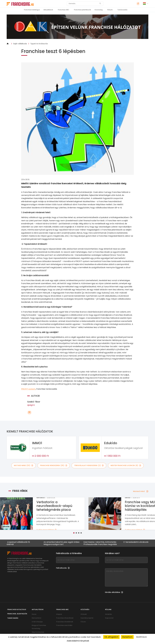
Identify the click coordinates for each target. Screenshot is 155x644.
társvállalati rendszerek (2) (89, 465)
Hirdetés (108, 614)
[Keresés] (83, 4)
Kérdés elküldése (114, 592)
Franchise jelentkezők (83, 10)
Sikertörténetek (38, 632)
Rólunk (110, 10)
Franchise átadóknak (65, 622)
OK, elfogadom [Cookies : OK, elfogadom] (111, 637)
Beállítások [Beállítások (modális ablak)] (141, 637)
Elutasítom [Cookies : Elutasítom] (127, 637)
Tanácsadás (122, 10)
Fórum (83, 622)
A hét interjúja (37, 622)
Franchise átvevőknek (65, 618)
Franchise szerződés (64, 625)
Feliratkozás (63, 568)
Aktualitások (48, 10)
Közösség (99, 10)
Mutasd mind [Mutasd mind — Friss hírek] (141, 491)
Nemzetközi (36, 618)
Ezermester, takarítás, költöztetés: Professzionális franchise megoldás (102, 543)
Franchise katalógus (32, 10)
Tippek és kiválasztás (39, 44)
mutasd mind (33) (24, 465)
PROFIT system (28, 389)
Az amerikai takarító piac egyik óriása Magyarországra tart (63, 543)
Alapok (59, 614)
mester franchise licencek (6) (126, 465)
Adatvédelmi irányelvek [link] (78, 641)
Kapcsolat (109, 618)
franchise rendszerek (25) (54, 465)
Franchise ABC (64, 10)
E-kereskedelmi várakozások (139, 542)
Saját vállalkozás (20, 44)
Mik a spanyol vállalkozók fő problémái (19, 543)
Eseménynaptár (87, 618)
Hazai (34, 614)
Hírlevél (84, 614)
